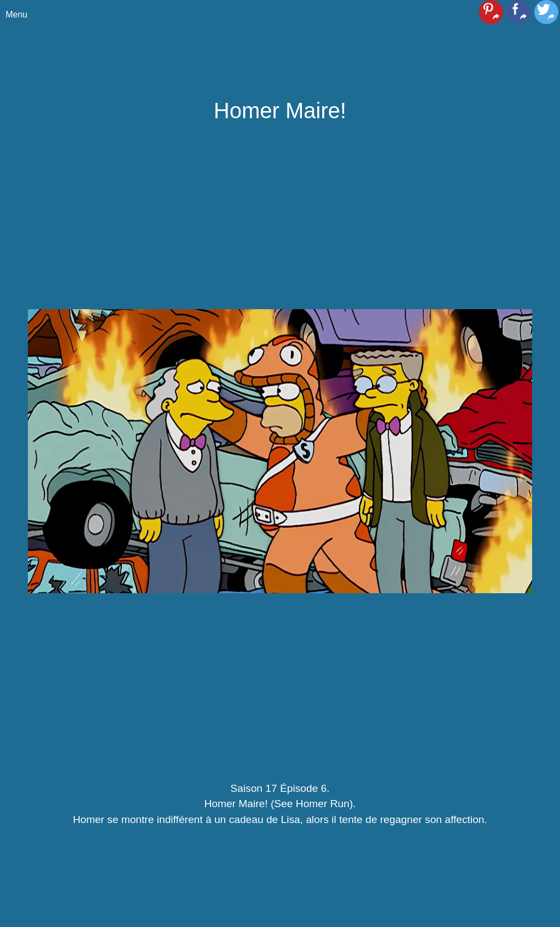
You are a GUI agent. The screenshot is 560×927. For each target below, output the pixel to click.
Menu (16, 15)
